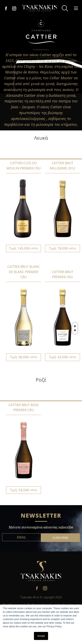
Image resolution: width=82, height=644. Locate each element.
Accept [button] (41, 636)
